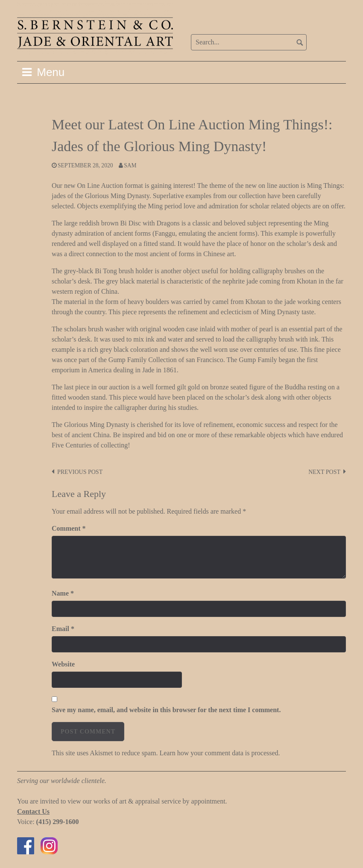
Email (63, 629)
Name (63, 593)
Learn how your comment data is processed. (220, 753)
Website (63, 664)
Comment (69, 528)
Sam (130, 165)
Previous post (80, 472)
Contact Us (33, 811)
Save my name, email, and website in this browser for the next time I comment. (166, 710)
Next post (324, 472)
